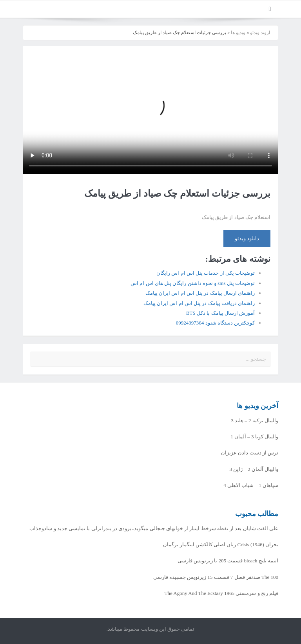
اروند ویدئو (260, 33)
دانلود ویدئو (247, 238)
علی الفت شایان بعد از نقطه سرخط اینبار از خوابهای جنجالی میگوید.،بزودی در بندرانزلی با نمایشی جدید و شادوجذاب (154, 528)
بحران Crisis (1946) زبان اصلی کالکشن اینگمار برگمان (221, 545)
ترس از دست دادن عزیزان (250, 453)
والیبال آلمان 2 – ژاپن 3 (254, 469)
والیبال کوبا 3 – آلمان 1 (254, 437)
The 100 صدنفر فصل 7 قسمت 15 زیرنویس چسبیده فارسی (216, 577)
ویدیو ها (238, 33)
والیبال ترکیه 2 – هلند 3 (255, 421)
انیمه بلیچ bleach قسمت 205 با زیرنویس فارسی (228, 561)
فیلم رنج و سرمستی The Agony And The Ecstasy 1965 (222, 593)
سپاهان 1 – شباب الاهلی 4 (251, 485)
